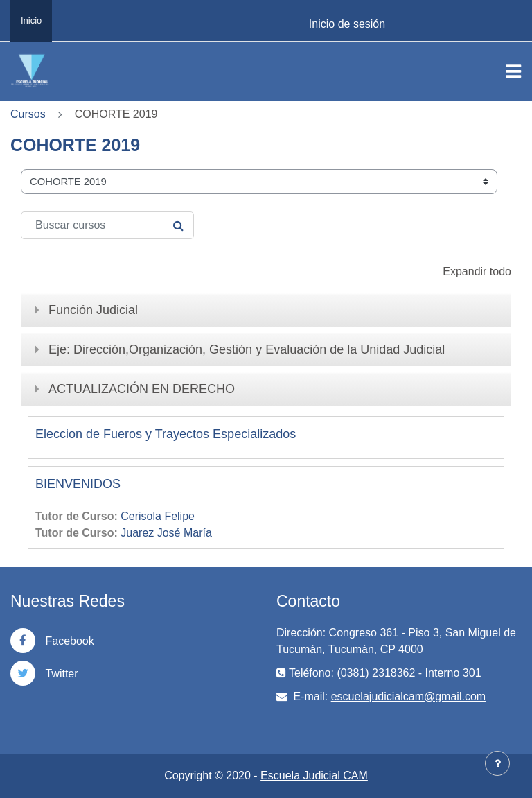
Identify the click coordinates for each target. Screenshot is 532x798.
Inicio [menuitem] (31, 20)
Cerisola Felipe (158, 516)
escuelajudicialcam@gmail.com (408, 696)
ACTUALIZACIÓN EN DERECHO (142, 389)
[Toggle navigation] (513, 71)
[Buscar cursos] (107, 225)
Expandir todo (477, 271)
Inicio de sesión (347, 24)
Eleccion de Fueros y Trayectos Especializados (166, 434)
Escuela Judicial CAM (314, 775)
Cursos (28, 114)
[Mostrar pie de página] (497, 763)
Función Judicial (93, 310)
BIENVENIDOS (78, 484)
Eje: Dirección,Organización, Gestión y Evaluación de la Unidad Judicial (247, 349)
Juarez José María (166, 533)
